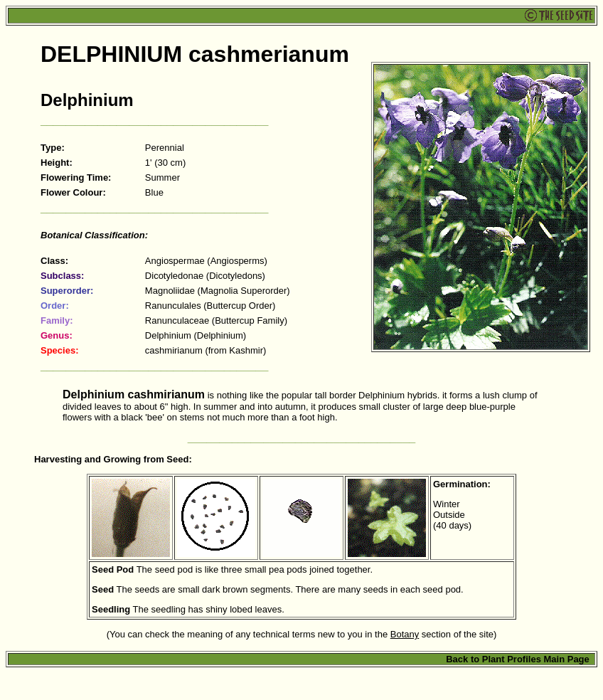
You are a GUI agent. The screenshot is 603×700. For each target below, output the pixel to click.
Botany (405, 634)
